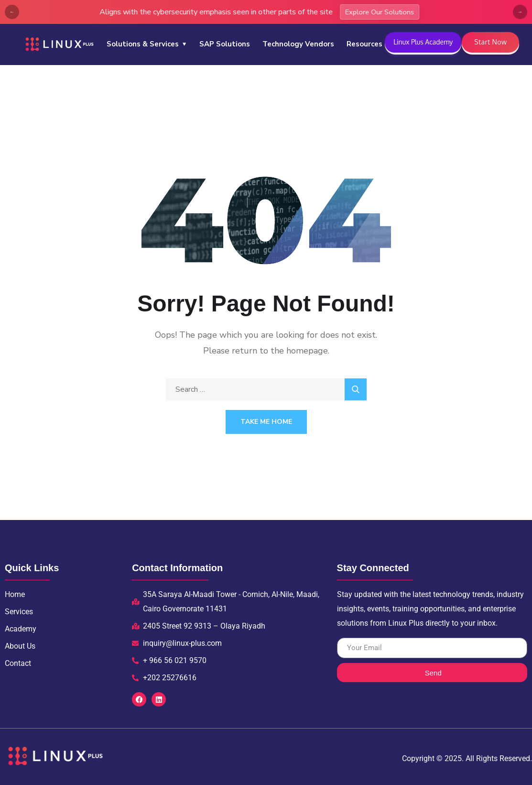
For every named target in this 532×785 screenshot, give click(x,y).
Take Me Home (266, 422)
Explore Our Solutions (80, 12)
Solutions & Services (143, 44)
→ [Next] (520, 12)
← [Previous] (12, 12)
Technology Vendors (298, 44)
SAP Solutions (225, 44)
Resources (364, 44)
